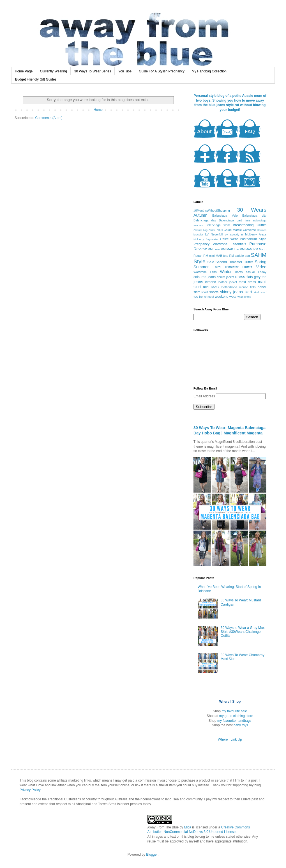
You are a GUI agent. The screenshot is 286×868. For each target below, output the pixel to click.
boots (239, 272)
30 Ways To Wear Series (93, 71)
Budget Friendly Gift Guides (36, 79)
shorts (214, 292)
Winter (226, 272)
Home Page (24, 71)
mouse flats (247, 287)
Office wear (229, 239)
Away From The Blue (163, 827)
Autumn (200, 215)
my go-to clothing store (236, 716)
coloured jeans (205, 277)
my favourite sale (234, 711)
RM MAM (246, 249)
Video (261, 267)
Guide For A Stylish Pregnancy (162, 71)
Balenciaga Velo (225, 216)
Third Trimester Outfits (232, 267)
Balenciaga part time (235, 220)
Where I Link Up (230, 739)
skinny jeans (231, 292)
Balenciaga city (254, 216)
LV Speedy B (234, 234)
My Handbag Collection (209, 71)
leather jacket (227, 282)
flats (250, 277)
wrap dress (244, 297)
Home (98, 110)
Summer (201, 267)
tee (196, 297)
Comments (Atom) (49, 118)
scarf (205, 292)
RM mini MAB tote (216, 256)
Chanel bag (200, 230)
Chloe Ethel (216, 230)
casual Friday (256, 272)
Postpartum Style (253, 239)
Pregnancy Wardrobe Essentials (220, 244)
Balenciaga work (218, 225)
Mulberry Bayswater (206, 239)
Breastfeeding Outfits (250, 225)
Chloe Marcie (233, 230)
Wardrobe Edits (205, 272)
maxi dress (247, 282)
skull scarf (260, 292)
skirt (248, 292)
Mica (187, 827)
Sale (211, 262)
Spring (260, 262)
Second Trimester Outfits (234, 262)
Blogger (152, 855)
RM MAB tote (230, 249)
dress (240, 277)
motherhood (229, 287)
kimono (211, 282)
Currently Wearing (53, 71)
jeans (198, 282)
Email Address (205, 396)
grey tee (260, 277)
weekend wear (226, 297)
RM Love (214, 249)
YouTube (125, 71)
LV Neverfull (214, 234)
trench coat (207, 297)
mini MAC (211, 287)
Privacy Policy (30, 790)
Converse (249, 230)
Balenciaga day (205, 220)
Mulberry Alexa (256, 234)
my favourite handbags (234, 721)
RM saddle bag (239, 256)
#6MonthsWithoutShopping (212, 210)
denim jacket (225, 277)
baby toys (241, 725)
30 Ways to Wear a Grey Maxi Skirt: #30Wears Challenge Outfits (243, 632)
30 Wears (252, 210)
